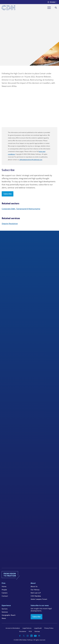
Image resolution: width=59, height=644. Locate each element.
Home (4, 587)
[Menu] (50, 8)
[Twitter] (24, 636)
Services (5, 612)
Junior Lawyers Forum (39, 599)
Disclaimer (23, 631)
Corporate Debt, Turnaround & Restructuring (21, 209)
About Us (34, 587)
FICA (30, 631)
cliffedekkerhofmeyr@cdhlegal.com (31, 160)
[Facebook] (20, 636)
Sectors (5, 609)
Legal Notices (27, 628)
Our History (35, 590)
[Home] (8, 8)
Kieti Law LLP (36, 593)
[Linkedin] (31, 636)
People (4, 590)
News (4, 618)
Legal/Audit (38, 628)
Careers (5, 593)
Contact (5, 596)
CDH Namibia (36, 596)
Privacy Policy (49, 628)
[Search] (56, 8)
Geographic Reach (9, 615)
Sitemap (37, 631)
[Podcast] (39, 636)
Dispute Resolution (10, 224)
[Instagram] (28, 636)
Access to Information (13, 628)
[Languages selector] (52, 2)
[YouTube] (35, 636)
